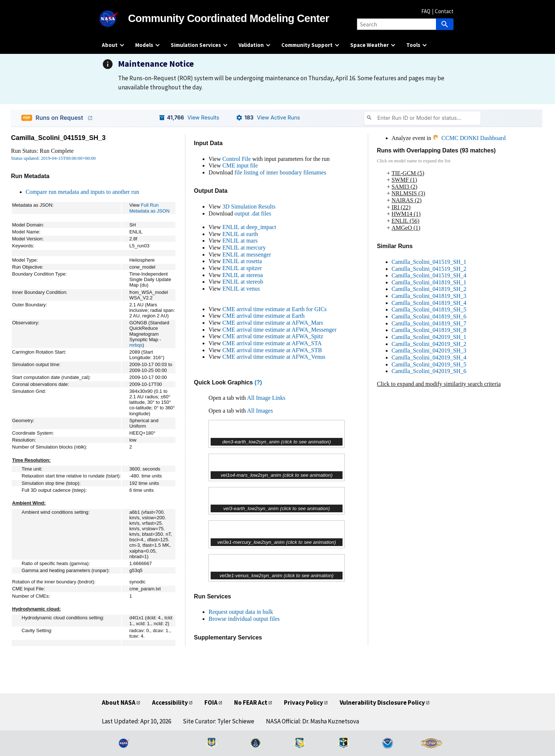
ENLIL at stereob (243, 282)
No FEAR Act (251, 702)
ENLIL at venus (241, 289)
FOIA (211, 702)
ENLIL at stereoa (243, 275)
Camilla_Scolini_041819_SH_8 (429, 330)
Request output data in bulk (241, 612)
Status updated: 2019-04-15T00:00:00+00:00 (53, 158)
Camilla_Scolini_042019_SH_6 (429, 371)
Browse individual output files (244, 619)
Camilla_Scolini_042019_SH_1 (429, 337)
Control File (237, 159)
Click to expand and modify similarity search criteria (439, 384)
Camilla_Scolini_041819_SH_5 (429, 309)
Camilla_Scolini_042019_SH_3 (429, 351)
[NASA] (115, 19)
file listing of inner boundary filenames (280, 172)
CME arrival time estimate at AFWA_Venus (274, 357)
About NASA (119, 702)
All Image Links (266, 398)
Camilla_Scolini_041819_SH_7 (429, 323)
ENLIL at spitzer (242, 268)
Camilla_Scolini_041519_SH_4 (429, 275)
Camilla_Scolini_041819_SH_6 (429, 316)
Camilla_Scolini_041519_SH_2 (429, 269)
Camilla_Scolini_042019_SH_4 (429, 357)
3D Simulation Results (249, 206)
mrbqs (136, 345)
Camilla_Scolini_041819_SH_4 (429, 303)
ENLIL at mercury (244, 248)
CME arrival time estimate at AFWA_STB (272, 350)
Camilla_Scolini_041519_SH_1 (429, 262)
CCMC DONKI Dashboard (469, 138)
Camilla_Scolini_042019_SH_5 (429, 364)
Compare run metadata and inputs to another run (82, 192)
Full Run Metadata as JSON (149, 208)
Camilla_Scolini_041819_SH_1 (429, 282)
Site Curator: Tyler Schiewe (219, 721)
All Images (260, 411)
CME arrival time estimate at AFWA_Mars (273, 323)
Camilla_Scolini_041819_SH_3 (429, 296)
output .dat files (253, 213)
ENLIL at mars (240, 241)
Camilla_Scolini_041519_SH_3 (58, 138)
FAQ (426, 11)
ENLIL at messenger (247, 255)
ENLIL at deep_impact (249, 227)
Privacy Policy (304, 702)
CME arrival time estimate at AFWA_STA (272, 343)
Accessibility (170, 702)
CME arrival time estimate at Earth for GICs (275, 309)
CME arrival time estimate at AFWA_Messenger (279, 330)
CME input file (240, 165)
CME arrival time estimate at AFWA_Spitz (273, 336)
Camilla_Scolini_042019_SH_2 (429, 344)
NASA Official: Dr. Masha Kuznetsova (312, 721)
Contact (444, 11)
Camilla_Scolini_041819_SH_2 (429, 289)
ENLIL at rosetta (242, 261)
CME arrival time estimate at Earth (263, 316)
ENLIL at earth (240, 234)
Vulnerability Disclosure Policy (382, 702)
